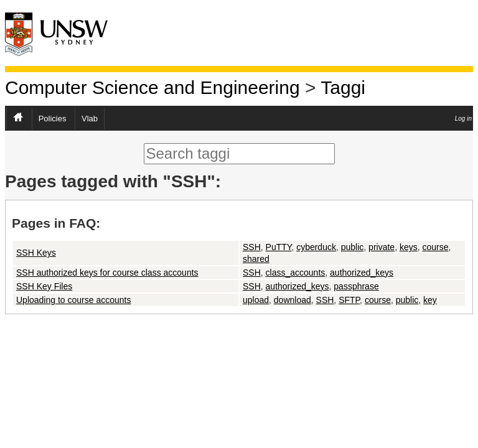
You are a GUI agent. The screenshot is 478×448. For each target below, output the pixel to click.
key (430, 300)
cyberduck (316, 247)
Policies (53, 119)
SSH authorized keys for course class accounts (107, 273)
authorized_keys (362, 273)
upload (256, 300)
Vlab (90, 119)
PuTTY (279, 247)
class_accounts (296, 273)
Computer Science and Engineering (152, 87)
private (382, 247)
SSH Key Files (44, 286)
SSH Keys (36, 253)
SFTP (349, 300)
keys (409, 247)
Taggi (343, 87)
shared (256, 259)
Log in (463, 119)
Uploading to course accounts (73, 300)
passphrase (356, 286)
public (353, 247)
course (435, 247)
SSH (252, 247)
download (293, 300)
